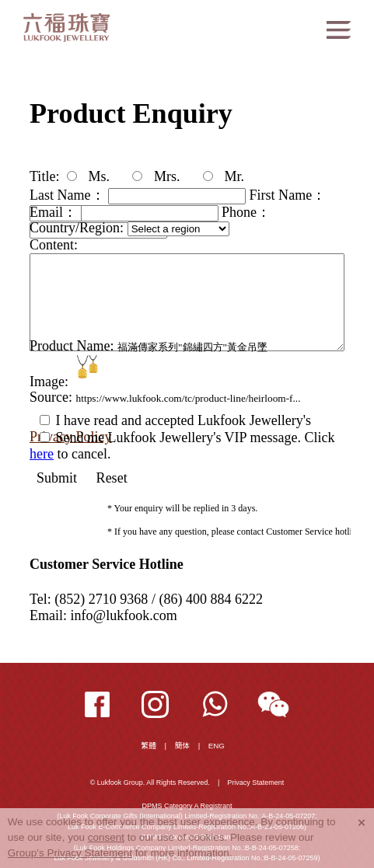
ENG (217, 746)
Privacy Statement (255, 783)
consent (106, 837)
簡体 (183, 746)
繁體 (149, 746)
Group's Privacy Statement (70, 853)
